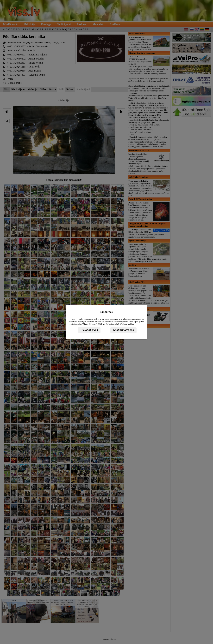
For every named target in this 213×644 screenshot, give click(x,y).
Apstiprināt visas (123, 330)
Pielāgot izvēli (89, 330)
